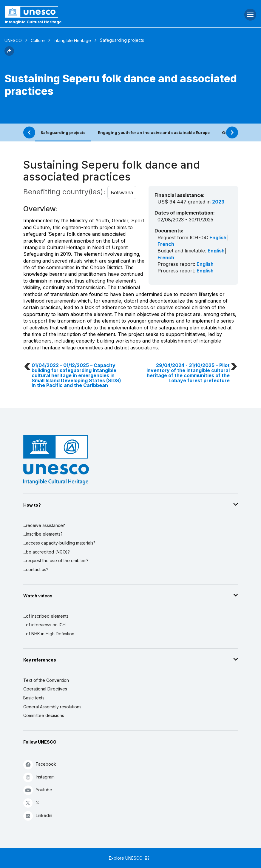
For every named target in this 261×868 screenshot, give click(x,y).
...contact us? (36, 569)
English (218, 238)
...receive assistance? (44, 525)
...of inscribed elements (46, 616)
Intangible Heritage (72, 40)
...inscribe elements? (43, 534)
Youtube (38, 790)
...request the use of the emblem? (56, 561)
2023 (218, 202)
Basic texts (34, 698)
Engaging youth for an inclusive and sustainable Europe (154, 132)
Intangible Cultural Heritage (33, 22)
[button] (9, 54)
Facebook (40, 764)
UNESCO (13, 40)
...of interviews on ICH (44, 625)
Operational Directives (45, 689)
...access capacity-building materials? (59, 543)
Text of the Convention (46, 680)
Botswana (122, 192)
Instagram (39, 777)
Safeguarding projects (63, 132)
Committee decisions (44, 715)
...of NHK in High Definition (49, 634)
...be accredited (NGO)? (47, 552)
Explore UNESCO (129, 858)
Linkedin (38, 816)
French (166, 244)
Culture (38, 40)
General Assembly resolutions (52, 707)
